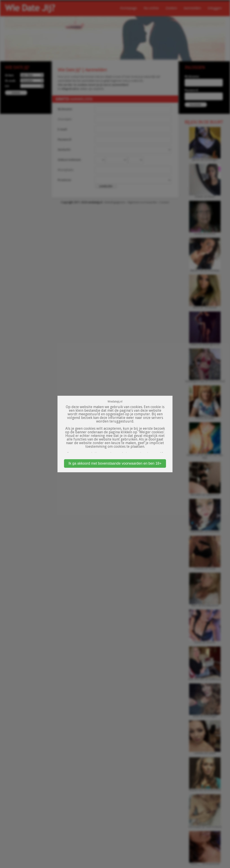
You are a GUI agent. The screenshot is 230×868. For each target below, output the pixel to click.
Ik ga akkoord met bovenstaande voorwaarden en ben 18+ (115, 463)
